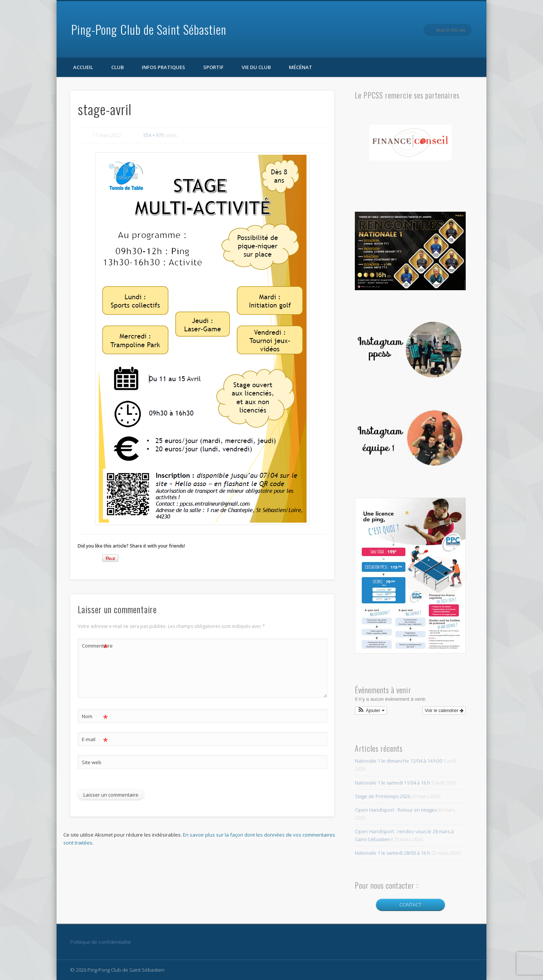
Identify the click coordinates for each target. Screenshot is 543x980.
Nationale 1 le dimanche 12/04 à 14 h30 (398, 761)
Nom (95, 716)
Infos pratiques (163, 67)
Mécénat (301, 67)
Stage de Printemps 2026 (383, 796)
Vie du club (256, 67)
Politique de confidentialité (100, 942)
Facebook (450, 30)
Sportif (213, 67)
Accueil (83, 67)
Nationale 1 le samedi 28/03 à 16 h (393, 853)
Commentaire (95, 646)
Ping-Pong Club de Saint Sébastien (149, 29)
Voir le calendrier (444, 711)
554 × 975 (154, 135)
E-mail (95, 739)
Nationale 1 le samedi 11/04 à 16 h (393, 783)
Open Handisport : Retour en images (396, 810)
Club (117, 67)
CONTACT (410, 905)
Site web (92, 762)
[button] (371, 711)
